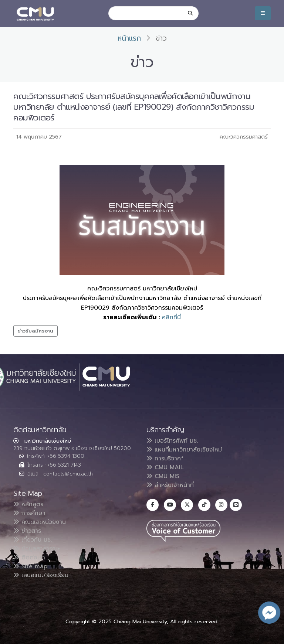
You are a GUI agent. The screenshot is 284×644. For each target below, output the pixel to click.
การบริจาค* (165, 459)
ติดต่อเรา (29, 558)
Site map (30, 566)
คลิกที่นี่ (171, 317)
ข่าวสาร (27, 531)
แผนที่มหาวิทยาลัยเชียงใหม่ (184, 450)
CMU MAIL (165, 467)
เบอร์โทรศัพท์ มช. (172, 441)
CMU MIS (163, 476)
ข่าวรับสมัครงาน (35, 331)
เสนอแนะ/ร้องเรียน (41, 575)
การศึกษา (29, 513)
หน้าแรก (129, 38)
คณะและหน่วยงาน (40, 522)
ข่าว (161, 38)
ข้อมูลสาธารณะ (36, 549)
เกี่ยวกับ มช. (33, 540)
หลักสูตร (28, 504)
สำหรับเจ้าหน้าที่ (170, 485)
